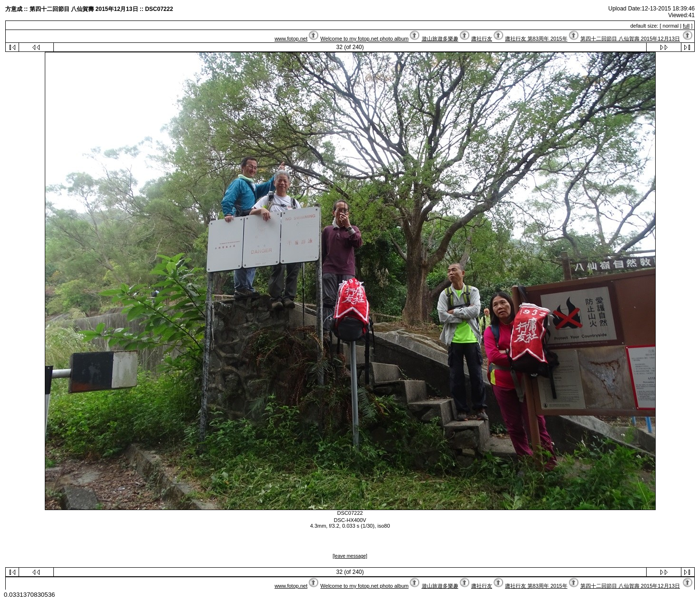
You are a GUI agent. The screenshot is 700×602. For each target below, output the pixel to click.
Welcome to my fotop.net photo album (364, 39)
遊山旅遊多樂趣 (440, 39)
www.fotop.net (291, 39)
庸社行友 (482, 39)
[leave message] (350, 556)
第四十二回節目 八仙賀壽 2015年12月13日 (630, 39)
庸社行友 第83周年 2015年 (536, 39)
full (686, 26)
